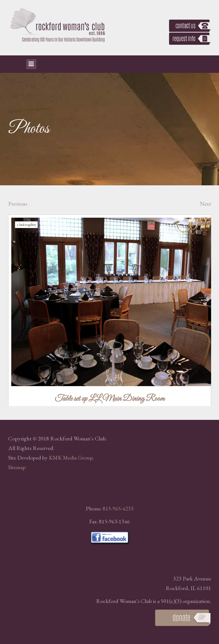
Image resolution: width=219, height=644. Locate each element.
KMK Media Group (71, 458)
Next (205, 204)
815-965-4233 (118, 508)
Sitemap (17, 467)
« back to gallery (26, 225)
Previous (18, 204)
